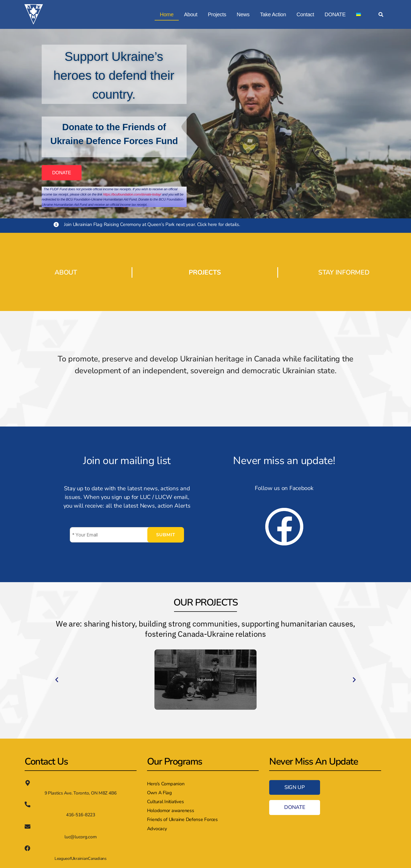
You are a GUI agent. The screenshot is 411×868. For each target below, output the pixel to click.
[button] (381, 15)
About (191, 14)
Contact (305, 14)
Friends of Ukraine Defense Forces (182, 819)
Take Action (273, 14)
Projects (217, 14)
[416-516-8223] (28, 804)
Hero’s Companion (166, 784)
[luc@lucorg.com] (28, 826)
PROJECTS (205, 272)
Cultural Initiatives (166, 802)
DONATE (335, 14)
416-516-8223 (81, 815)
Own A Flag (159, 793)
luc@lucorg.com (81, 836)
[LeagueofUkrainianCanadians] (28, 848)
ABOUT (66, 272)
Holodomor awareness (171, 811)
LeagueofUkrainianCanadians (80, 858)
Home (167, 14)
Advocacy (157, 829)
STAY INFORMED (344, 272)
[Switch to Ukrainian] (359, 14)
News (243, 14)
